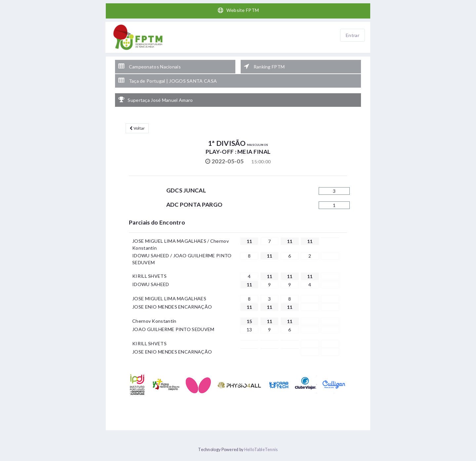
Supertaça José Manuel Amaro (156, 100)
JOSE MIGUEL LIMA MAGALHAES (169, 298)
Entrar (353, 35)
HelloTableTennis (261, 450)
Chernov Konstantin (154, 321)
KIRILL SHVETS (149, 276)
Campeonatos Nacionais (150, 66)
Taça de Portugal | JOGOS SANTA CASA (168, 81)
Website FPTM (238, 10)
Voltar (137, 128)
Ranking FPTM (264, 66)
